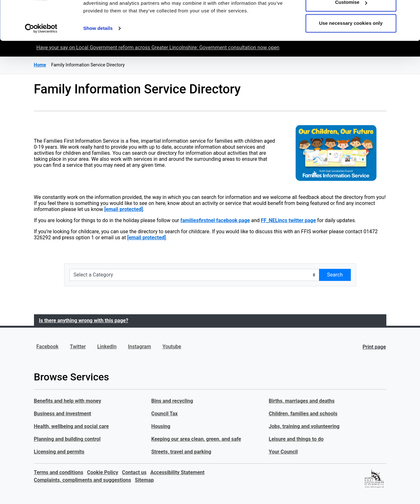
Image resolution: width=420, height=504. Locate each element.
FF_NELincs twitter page (288, 220)
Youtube (172, 347)
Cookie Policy (103, 472)
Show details (98, 63)
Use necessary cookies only (351, 58)
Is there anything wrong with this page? (84, 320)
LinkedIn (107, 347)
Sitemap (144, 480)
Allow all (351, 17)
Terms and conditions (59, 472)
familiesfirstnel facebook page (215, 220)
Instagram (140, 347)
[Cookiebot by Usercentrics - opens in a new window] (41, 64)
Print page (374, 347)
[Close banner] (410, 10)
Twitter (78, 347)
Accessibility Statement (178, 472)
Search (335, 275)
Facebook (48, 347)
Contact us (134, 472)
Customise (351, 38)
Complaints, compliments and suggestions (83, 480)
